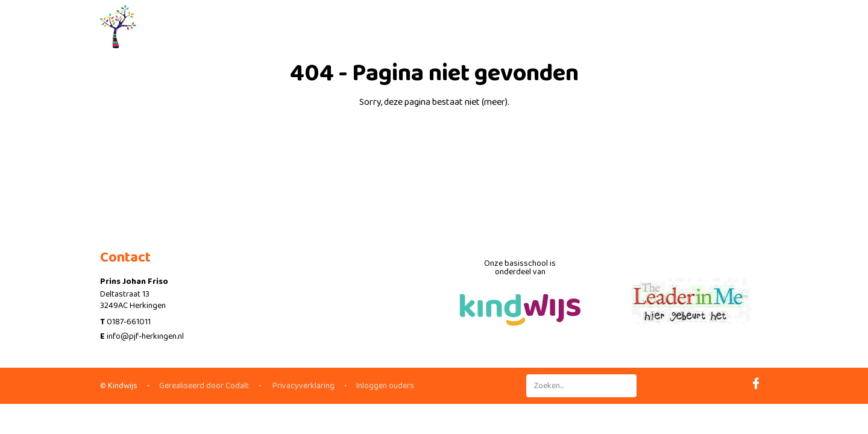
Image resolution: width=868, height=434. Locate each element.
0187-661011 (129, 322)
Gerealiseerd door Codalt (204, 386)
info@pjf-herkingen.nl (145, 336)
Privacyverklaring (303, 386)
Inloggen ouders (385, 386)
